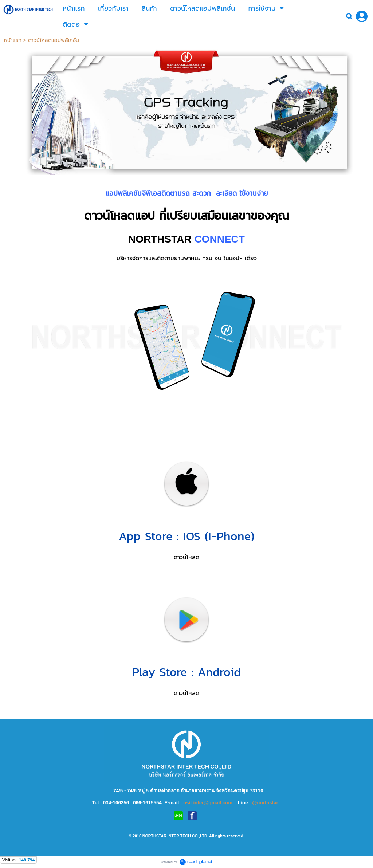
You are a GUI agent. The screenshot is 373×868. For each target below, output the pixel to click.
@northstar (265, 803)
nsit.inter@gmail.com (209, 803)
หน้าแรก (13, 40)
